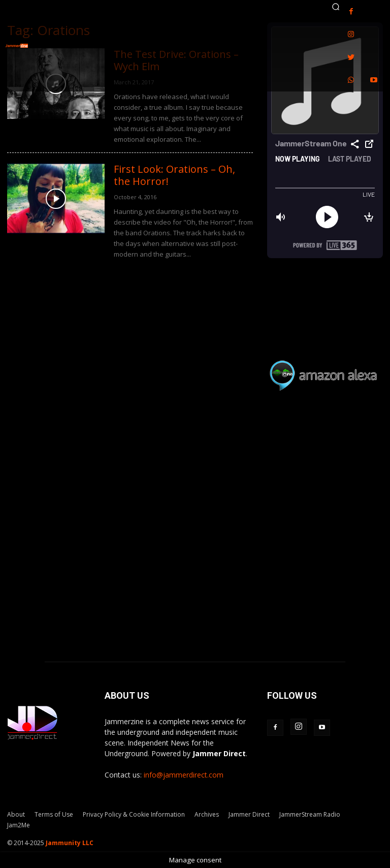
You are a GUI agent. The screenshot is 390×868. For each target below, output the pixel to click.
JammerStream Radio (310, 814)
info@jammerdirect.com (184, 775)
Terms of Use (54, 814)
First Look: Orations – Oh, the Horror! (174, 175)
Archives (207, 814)
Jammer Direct (249, 814)
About (16, 814)
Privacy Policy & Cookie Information (134, 814)
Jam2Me (19, 825)
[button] (336, 7)
